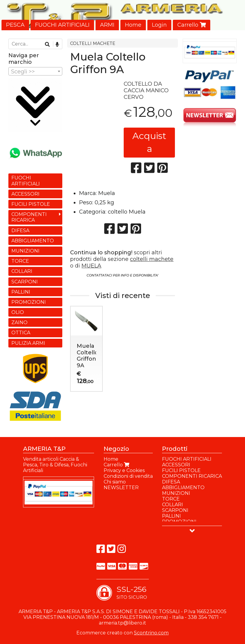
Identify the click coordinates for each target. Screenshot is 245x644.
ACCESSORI (25, 194)
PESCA (15, 25)
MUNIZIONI (25, 251)
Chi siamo (115, 482)
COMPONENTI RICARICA (29, 217)
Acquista (149, 142)
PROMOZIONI (29, 302)
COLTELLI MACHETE (93, 43)
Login (159, 25)
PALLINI (21, 292)
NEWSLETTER (121, 487)
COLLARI (22, 271)
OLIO (18, 312)
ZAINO (19, 322)
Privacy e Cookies (124, 470)
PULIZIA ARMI (28, 343)
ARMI (107, 25)
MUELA (91, 266)
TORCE (20, 261)
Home (133, 25)
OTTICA (21, 333)
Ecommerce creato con (123, 633)
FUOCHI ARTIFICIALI (62, 25)
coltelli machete (152, 259)
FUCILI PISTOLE (31, 204)
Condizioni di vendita (128, 476)
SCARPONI (25, 282)
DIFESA (20, 230)
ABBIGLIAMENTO (33, 241)
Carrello (192, 25)
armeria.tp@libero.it (123, 623)
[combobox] (35, 71)
